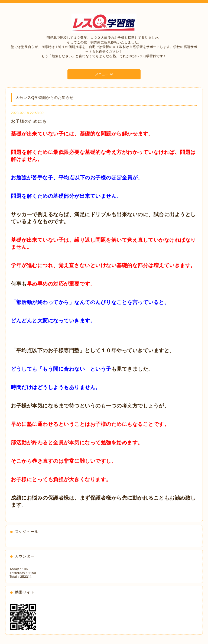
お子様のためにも (29, 121)
